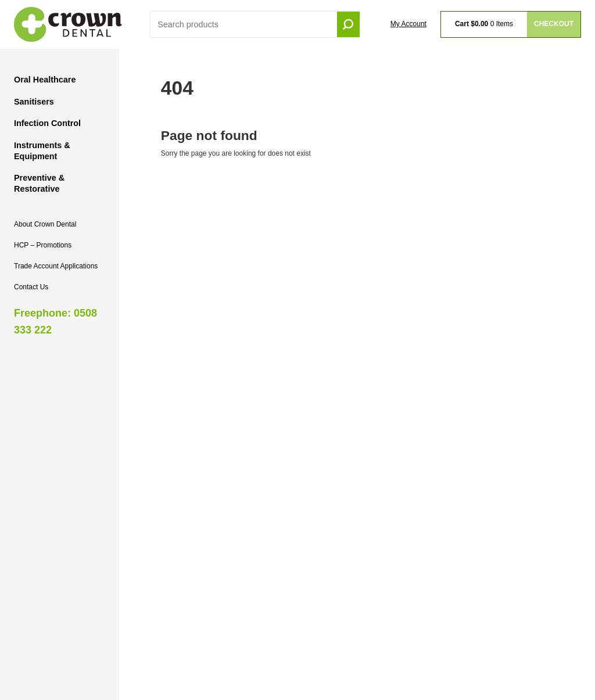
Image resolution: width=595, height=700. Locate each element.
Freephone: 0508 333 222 (55, 322)
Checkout (554, 24)
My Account (408, 24)
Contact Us (31, 287)
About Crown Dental (45, 224)
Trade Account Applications (56, 266)
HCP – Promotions (43, 245)
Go (348, 25)
